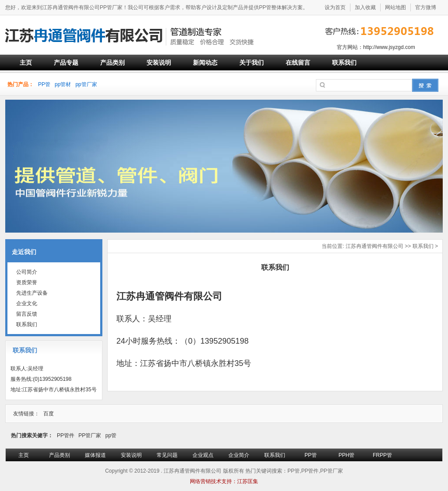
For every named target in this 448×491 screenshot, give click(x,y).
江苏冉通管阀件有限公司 (374, 246)
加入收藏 (365, 7)
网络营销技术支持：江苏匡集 (224, 481)
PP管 (44, 84)
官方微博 (426, 7)
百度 (49, 414)
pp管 (111, 435)
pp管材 (63, 84)
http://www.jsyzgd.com (389, 47)
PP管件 (66, 435)
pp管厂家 (86, 84)
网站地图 (395, 7)
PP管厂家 (90, 435)
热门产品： (21, 84)
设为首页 (335, 7)
